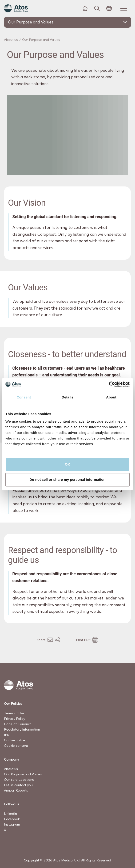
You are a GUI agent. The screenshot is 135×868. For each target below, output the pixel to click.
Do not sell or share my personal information (67, 479)
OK (68, 464)
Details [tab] (67, 397)
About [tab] (111, 397)
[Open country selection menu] (109, 8)
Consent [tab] (24, 397)
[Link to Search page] (97, 8)
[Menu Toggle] (123, 8)
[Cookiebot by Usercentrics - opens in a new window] (109, 384)
